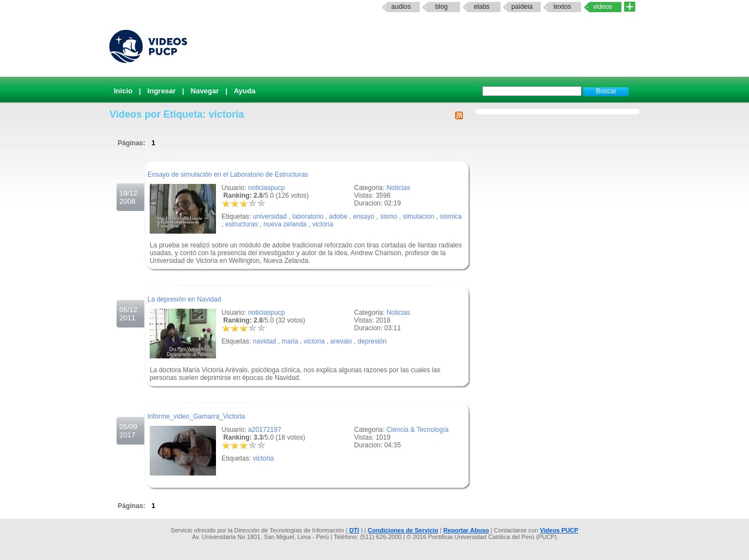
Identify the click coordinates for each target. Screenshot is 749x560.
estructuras (242, 224)
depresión (372, 341)
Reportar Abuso (466, 530)
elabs (482, 7)
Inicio (123, 91)
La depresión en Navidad (184, 299)
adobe (338, 216)
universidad (270, 216)
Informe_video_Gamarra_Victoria (196, 416)
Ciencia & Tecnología (418, 430)
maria (290, 341)
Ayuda (244, 91)
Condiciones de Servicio (403, 530)
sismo (389, 216)
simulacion (418, 216)
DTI (354, 530)
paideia (522, 7)
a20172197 (265, 430)
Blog (442, 7)
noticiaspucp (267, 188)
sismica (451, 216)
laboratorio (308, 216)
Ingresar (162, 91)
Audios (401, 7)
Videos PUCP (559, 530)
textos (562, 7)
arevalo (341, 341)
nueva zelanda (285, 224)
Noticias (399, 188)
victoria (323, 224)
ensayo (364, 216)
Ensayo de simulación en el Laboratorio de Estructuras (228, 175)
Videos (603, 7)
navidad (265, 341)
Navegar (205, 91)
